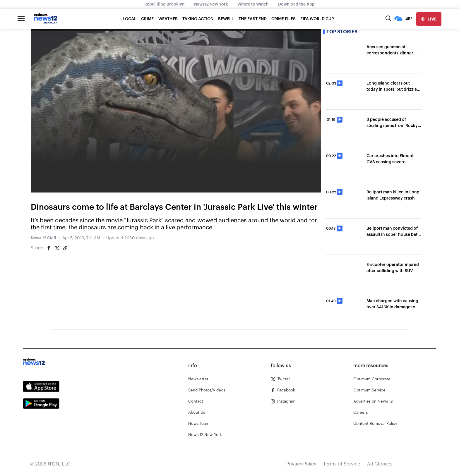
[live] (429, 19)
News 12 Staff (43, 238)
